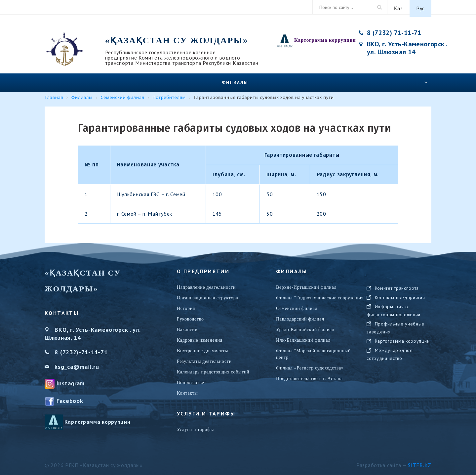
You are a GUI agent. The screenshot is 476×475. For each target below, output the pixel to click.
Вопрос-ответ (192, 380)
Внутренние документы (202, 348)
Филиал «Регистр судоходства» (310, 365)
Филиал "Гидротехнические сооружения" (321, 295)
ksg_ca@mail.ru (77, 364)
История (186, 306)
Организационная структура (208, 295)
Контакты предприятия (400, 301)
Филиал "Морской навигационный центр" (313, 351)
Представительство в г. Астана (309, 376)
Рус (420, 7)
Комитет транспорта (397, 292)
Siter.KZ (420, 463)
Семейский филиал (297, 306)
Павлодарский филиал (300, 316)
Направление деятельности (206, 285)
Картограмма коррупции (325, 38)
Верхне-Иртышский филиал (306, 285)
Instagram (71, 381)
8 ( (58, 349)
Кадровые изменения (200, 338)
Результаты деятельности (204, 359)
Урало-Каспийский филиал (305, 327)
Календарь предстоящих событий (213, 369)
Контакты (187, 390)
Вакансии (187, 327)
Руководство (190, 316)
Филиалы (235, 80)
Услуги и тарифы (195, 427)
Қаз (398, 7)
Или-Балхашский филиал (303, 338)
